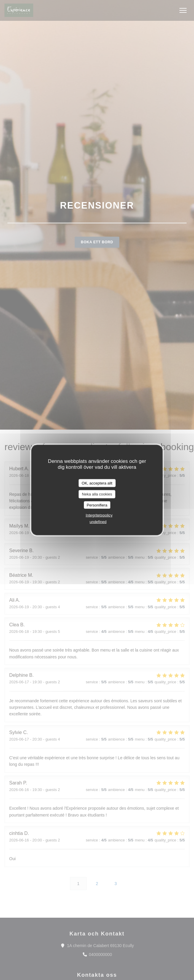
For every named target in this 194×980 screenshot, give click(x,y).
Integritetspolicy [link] (99, 515)
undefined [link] (98, 522)
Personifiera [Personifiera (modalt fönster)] (97, 505)
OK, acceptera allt (97, 483)
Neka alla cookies (97, 494)
